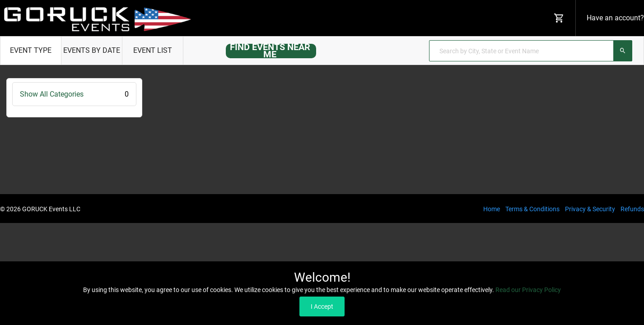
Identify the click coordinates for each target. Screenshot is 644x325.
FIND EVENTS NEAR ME (270, 51)
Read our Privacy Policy (528, 290)
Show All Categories (74, 94)
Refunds (632, 209)
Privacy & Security (590, 209)
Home (492, 209)
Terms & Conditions (532, 209)
